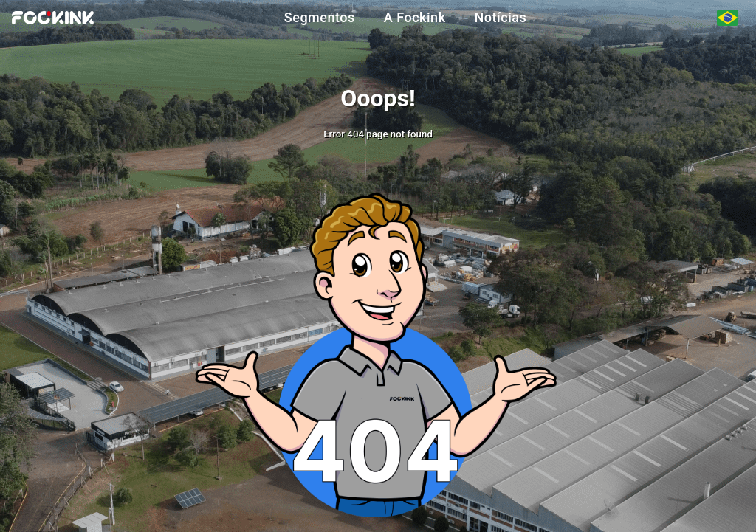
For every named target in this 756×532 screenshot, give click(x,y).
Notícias (501, 18)
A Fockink (415, 18)
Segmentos (320, 18)
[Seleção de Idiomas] (728, 18)
